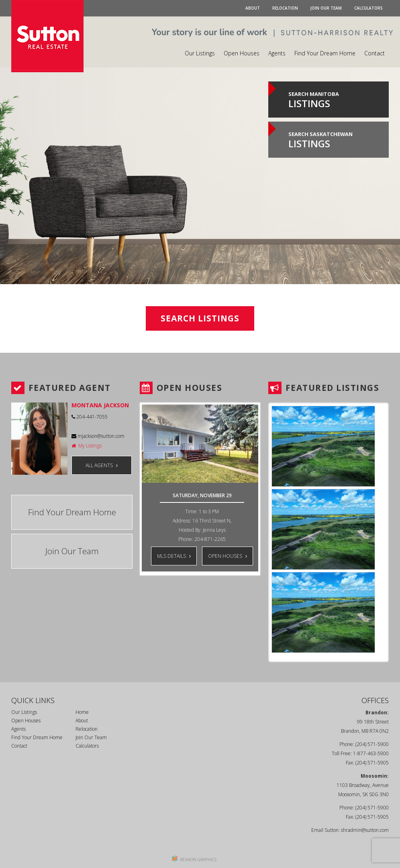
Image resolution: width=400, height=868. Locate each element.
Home (82, 712)
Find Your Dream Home (325, 53)
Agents (277, 53)
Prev (152, 581)
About (253, 8)
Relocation (285, 8)
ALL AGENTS (102, 465)
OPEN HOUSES (228, 556)
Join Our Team (326, 8)
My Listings (87, 446)
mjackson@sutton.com (98, 436)
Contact (374, 53)
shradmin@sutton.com (365, 830)
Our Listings (200, 53)
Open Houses (242, 53)
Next (248, 581)
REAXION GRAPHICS (198, 860)
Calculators (368, 8)
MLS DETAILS (174, 556)
